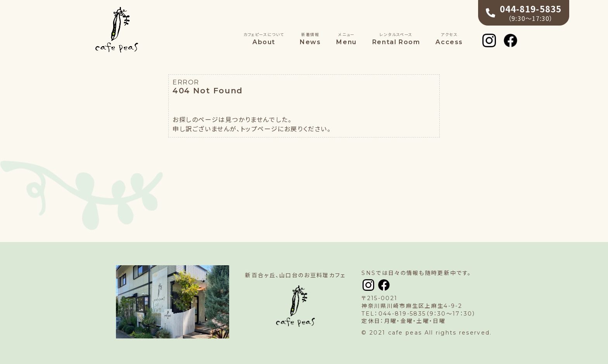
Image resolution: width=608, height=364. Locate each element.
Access (449, 39)
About (264, 39)
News (310, 39)
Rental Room (396, 39)
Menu (346, 39)
